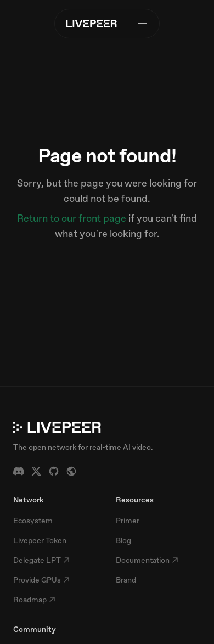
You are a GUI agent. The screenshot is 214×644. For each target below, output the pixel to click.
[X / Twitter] (36, 471)
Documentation (147, 560)
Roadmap (34, 600)
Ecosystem (33, 521)
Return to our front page (72, 218)
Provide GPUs (41, 580)
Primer (128, 521)
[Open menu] (143, 24)
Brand (126, 580)
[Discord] (19, 471)
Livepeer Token (40, 540)
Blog (123, 540)
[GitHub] (54, 471)
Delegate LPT (41, 560)
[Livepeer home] (91, 24)
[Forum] (71, 471)
